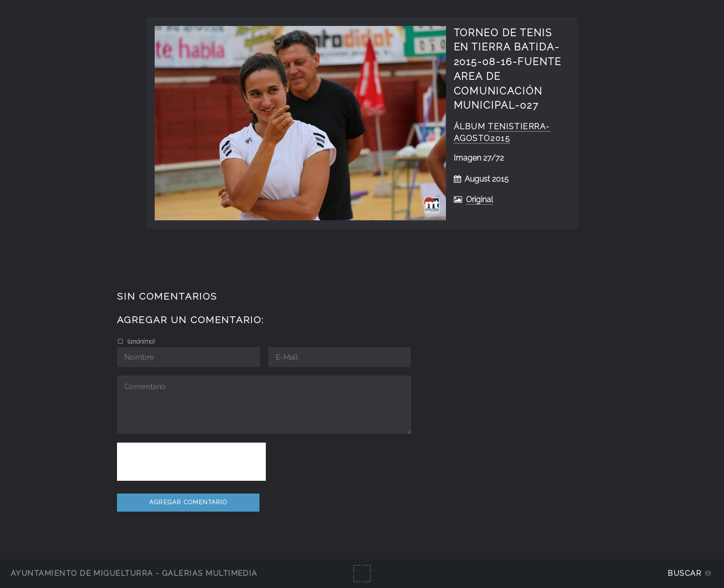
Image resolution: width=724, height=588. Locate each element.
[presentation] (191, 462)
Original (479, 200)
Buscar (685, 573)
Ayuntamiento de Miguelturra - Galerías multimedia (134, 573)
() (140, 341)
